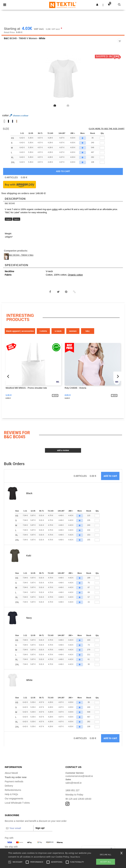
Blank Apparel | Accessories (20, 331)
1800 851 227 (73, 791)
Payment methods (14, 782)
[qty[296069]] (102, 158)
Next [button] (120, 81)
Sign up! (40, 828)
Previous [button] (8, 81)
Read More (75, 857)
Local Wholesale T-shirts (17, 803)
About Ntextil (11, 773)
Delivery (9, 786)
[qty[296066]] (102, 143)
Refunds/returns (13, 790)
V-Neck (58, 331)
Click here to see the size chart (107, 129)
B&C (6, 39)
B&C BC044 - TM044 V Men (21, 255)
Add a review (63, 451)
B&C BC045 (10, 204)
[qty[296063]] (102, 148)
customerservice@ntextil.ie (79, 776)
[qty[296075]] (102, 163)
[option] (63, 79)
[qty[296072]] (102, 138)
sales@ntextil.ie (73, 783)
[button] (97, 5)
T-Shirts (43, 331)
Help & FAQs (11, 794)
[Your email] (19, 828)
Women (73, 331)
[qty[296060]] (102, 153)
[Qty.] (97, 516)
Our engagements (14, 799)
